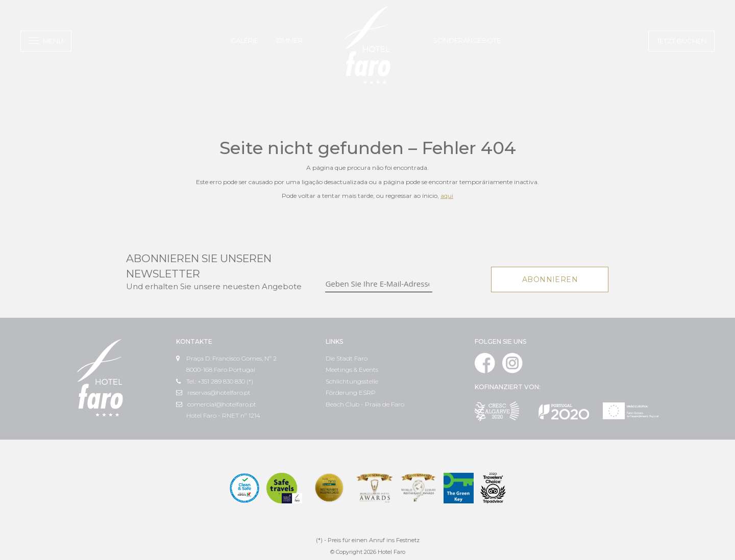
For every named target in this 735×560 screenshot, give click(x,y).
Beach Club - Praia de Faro (365, 404)
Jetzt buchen (681, 41)
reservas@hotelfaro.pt (213, 392)
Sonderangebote (467, 40)
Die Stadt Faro (347, 358)
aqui (447, 196)
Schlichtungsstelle (352, 381)
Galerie (244, 40)
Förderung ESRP (351, 392)
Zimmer (289, 40)
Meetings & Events (352, 370)
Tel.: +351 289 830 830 (211, 381)
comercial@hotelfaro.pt (216, 404)
